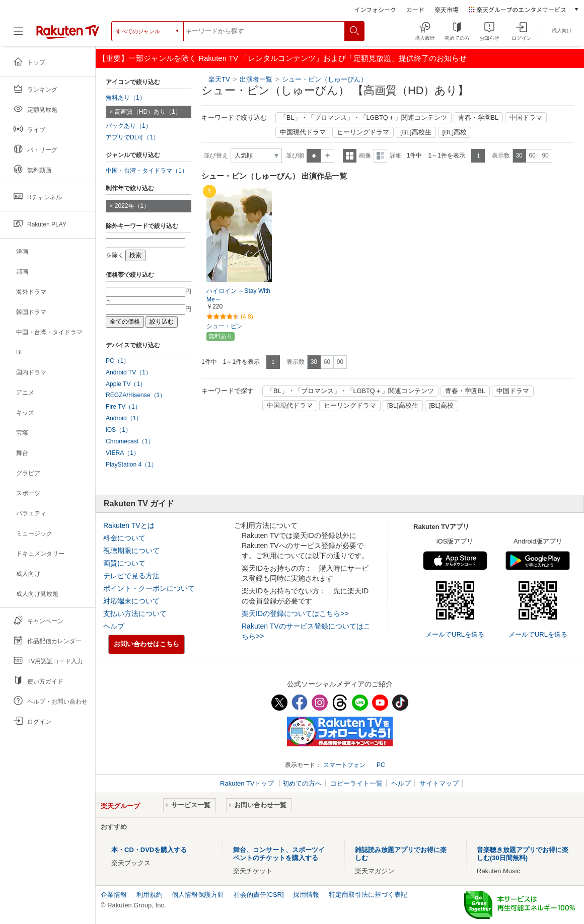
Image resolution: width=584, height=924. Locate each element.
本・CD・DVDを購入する (149, 850)
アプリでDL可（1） (132, 137)
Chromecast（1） (130, 441)
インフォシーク (375, 9)
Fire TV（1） (123, 407)
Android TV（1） (129, 372)
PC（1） (118, 361)
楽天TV (219, 79)
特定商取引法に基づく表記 (368, 895)
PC (381, 765)
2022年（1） (132, 206)
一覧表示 (350, 156)
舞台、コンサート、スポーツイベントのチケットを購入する (279, 854)
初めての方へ (302, 783)
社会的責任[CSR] (259, 895)
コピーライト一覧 (356, 783)
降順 (327, 156)
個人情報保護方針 (198, 895)
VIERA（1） (123, 453)
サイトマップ (439, 783)
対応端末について (131, 601)
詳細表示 (380, 156)
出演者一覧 (256, 79)
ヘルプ (114, 626)
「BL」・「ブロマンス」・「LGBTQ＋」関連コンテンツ (363, 118)
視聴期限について (131, 551)
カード (415, 9)
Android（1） (124, 418)
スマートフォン (344, 765)
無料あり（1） (126, 98)
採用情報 (306, 895)
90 (545, 156)
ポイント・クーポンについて (149, 588)
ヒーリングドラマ (363, 132)
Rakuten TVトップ (248, 783)
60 (532, 156)
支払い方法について (135, 613)
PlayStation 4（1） (131, 465)
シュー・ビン (225, 326)
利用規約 (150, 895)
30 (519, 156)
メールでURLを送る (455, 634)
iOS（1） (119, 430)
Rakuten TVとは (129, 525)
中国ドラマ (526, 118)
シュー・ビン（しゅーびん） (324, 79)
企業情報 (114, 895)
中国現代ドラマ (303, 132)
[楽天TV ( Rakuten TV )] (68, 35)
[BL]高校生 (416, 132)
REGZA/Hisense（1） (136, 395)
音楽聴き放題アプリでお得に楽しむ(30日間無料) (523, 854)
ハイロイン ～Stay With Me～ (238, 295)
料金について (124, 538)
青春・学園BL (479, 118)
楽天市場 (447, 9)
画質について (124, 563)
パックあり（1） (129, 126)
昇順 (314, 156)
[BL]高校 (455, 132)
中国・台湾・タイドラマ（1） (147, 171)
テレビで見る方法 (131, 576)
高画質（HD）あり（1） (148, 112)
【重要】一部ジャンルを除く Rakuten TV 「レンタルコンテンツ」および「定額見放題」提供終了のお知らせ (282, 58)
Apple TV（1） (126, 384)
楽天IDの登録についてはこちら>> (295, 613)
